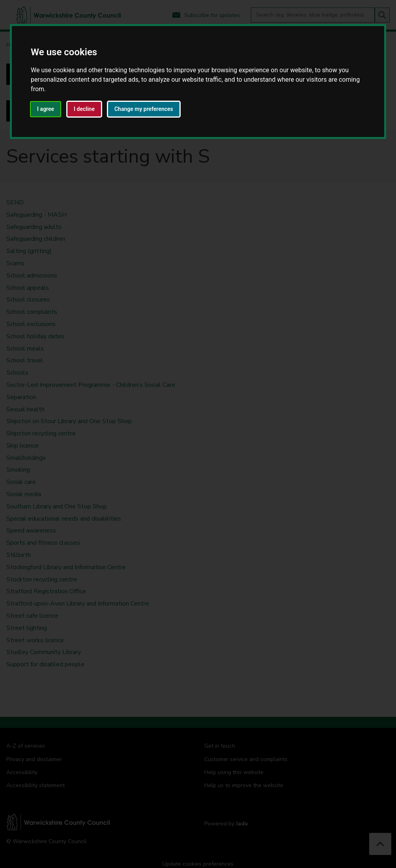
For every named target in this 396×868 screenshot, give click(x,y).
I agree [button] (46, 109)
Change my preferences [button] (144, 109)
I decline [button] (84, 109)
